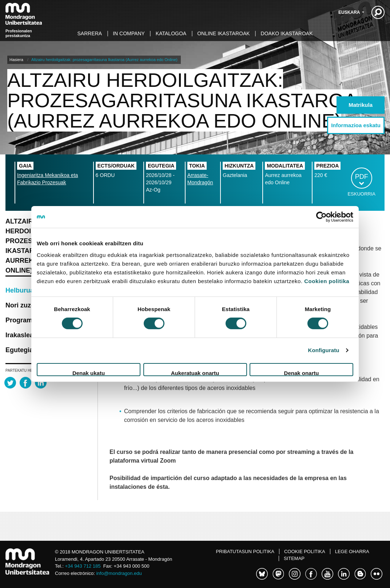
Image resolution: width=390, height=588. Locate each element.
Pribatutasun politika (245, 551)
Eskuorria (361, 194)
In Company (129, 33)
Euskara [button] (350, 12)
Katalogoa (171, 33)
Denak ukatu (89, 373)
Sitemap (294, 558)
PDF (362, 177)
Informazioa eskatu (356, 125)
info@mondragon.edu (119, 573)
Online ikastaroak (223, 33)
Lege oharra (352, 551)
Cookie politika (305, 551)
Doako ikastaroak (287, 33)
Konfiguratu (323, 350)
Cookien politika (327, 281)
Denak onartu (302, 373)
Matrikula (361, 105)
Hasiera (16, 60)
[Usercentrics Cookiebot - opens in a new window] (321, 217)
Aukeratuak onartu (195, 373)
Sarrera (90, 33)
